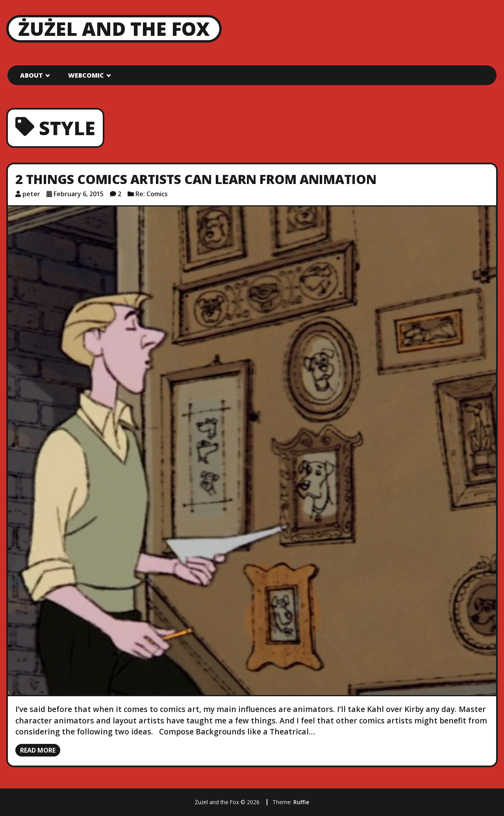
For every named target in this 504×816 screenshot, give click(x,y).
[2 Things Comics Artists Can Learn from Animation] (252, 451)
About (31, 75)
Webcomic (86, 75)
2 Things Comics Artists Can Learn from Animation (196, 179)
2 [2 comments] (120, 194)
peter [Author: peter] (31, 194)
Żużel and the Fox (114, 29)
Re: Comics (152, 194)
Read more (38, 750)
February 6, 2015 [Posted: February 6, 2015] (79, 194)
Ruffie (301, 802)
